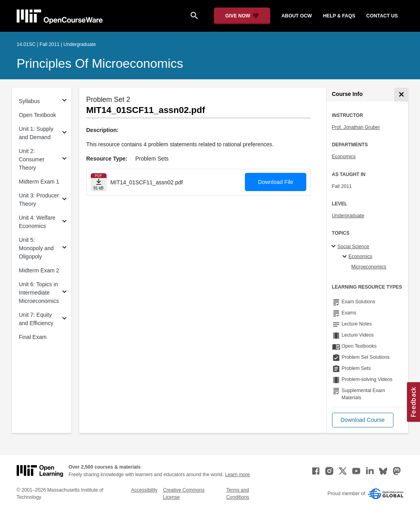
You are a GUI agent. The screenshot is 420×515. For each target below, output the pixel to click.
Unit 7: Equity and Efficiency (36, 319)
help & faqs (339, 16)
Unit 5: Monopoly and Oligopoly (36, 248)
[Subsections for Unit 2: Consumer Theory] (64, 160)
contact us (382, 16)
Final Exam (33, 337)
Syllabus (30, 101)
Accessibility (144, 490)
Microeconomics (369, 267)
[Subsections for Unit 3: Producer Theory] (64, 200)
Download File (276, 182)
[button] (363, 420)
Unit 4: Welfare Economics (37, 222)
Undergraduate (348, 216)
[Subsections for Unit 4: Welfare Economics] (64, 222)
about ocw (297, 16)
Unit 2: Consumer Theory (32, 159)
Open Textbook (38, 115)
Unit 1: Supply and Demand (36, 133)
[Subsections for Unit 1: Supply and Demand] (64, 133)
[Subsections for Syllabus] (64, 101)
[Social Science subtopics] (335, 247)
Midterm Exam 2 (39, 270)
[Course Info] (401, 95)
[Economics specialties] (346, 257)
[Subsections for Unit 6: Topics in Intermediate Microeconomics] (64, 293)
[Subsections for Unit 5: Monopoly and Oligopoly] (64, 248)
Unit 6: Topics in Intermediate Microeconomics (39, 293)
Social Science (353, 247)
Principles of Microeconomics (100, 63)
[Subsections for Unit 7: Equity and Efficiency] (64, 319)
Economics (344, 157)
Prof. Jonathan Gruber (356, 127)
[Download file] (99, 182)
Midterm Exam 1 (39, 182)
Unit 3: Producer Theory (39, 200)
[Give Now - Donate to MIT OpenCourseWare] (242, 16)
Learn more (238, 475)
